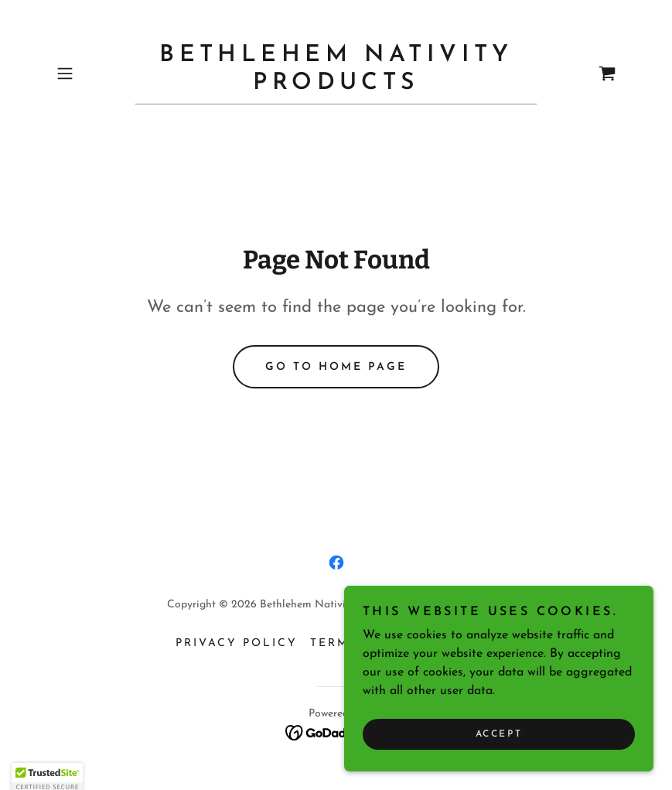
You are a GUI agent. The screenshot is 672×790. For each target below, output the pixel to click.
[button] (92, 74)
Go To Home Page (336, 367)
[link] (336, 86)
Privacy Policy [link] (237, 643)
